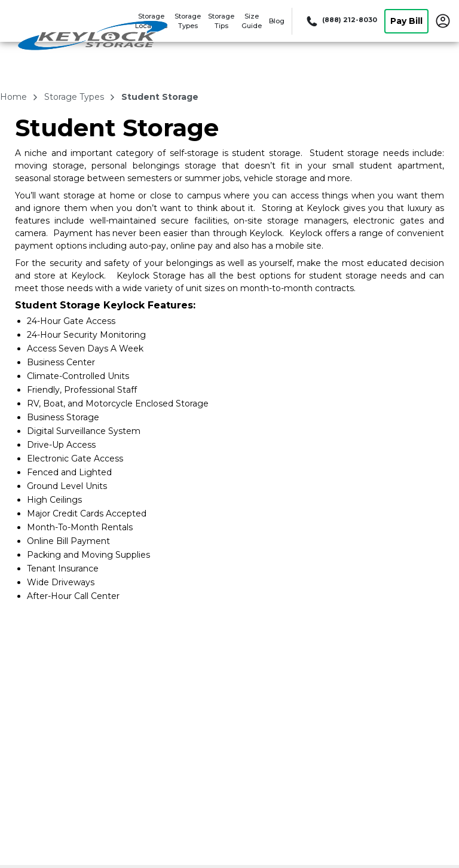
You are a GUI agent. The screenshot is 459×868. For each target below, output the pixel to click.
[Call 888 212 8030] (341, 21)
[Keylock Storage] (93, 38)
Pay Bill (406, 21)
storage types (75, 97)
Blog (277, 21)
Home (15, 97)
